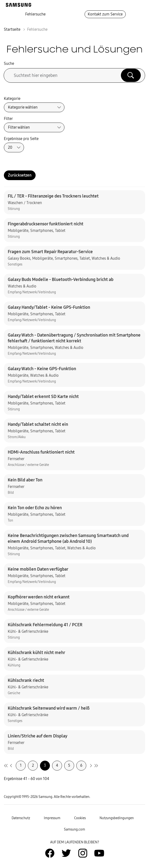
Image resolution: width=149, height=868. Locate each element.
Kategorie (12, 99)
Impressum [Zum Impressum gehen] (52, 818)
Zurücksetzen (20, 175)
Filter (8, 119)
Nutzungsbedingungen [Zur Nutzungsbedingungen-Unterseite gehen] (117, 818)
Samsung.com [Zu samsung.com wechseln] (74, 829)
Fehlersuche (35, 14)
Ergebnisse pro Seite (21, 139)
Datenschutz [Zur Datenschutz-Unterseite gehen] (21, 818)
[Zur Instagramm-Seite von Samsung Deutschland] (83, 853)
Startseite (12, 29)
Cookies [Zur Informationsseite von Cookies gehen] (80, 818)
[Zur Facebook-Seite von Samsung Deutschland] (50, 853)
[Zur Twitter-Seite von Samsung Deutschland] (66, 853)
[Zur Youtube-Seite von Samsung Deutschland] (99, 853)
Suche (9, 63)
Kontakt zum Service (105, 14)
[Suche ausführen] (131, 75)
